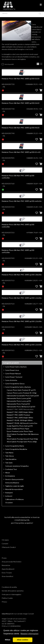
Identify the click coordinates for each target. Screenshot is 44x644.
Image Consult (28, 616)
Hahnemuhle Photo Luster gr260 (19, 401)
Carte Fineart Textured (14, 379)
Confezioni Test (11, 471)
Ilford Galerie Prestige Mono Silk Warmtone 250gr (23, 437)
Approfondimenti (8, 571)
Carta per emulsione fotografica (17, 468)
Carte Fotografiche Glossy (15, 386)
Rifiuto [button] (8, 640)
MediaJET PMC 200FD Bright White (20, 414)
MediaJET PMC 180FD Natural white (20, 412)
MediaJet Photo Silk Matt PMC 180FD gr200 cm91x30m (18, 253)
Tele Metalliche (11, 461)
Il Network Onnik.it (9, 549)
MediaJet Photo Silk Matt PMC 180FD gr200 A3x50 (21, 105)
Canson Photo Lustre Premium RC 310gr (22, 395)
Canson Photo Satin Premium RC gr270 (21, 392)
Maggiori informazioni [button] (29, 634)
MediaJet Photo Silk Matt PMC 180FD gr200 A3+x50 (21, 154)
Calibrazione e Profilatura (14, 502)
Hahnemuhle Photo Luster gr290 (19, 403)
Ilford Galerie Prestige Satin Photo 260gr (22, 444)
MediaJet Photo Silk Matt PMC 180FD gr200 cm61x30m (18, 228)
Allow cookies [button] (23, 640)
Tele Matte (9, 455)
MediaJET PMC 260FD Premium (18, 417)
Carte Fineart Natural (13, 376)
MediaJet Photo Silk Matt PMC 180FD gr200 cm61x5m (22, 203)
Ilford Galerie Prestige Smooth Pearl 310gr (22, 441)
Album (8, 475)
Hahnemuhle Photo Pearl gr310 (18, 406)
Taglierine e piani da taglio (15, 488)
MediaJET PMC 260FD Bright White (20, 420)
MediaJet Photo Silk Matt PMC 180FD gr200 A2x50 (21, 81)
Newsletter (6, 567)
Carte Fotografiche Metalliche (16, 451)
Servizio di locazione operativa (13, 593)
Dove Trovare (7, 575)
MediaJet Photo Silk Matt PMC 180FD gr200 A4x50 (21, 130)
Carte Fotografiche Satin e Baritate (18, 389)
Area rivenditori (7, 578)
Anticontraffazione (12, 485)
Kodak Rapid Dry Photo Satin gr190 (20, 428)
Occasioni (9, 505)
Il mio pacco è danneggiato (11, 597)
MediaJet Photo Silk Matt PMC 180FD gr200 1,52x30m (22, 323)
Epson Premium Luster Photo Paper (20, 434)
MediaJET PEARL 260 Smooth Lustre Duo (22, 425)
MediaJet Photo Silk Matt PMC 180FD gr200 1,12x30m (22, 300)
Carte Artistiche (11, 382)
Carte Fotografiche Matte (15, 448)
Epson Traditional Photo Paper (18, 431)
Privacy (4, 604)
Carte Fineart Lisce (12, 372)
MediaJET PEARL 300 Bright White (20, 423)
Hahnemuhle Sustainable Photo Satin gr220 (23, 398)
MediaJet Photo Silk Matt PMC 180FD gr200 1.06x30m (22, 277)
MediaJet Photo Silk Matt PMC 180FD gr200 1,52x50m (22, 347)
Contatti (5, 546)
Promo (4, 560)
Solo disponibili (9, 66)
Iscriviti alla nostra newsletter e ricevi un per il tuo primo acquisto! (22, 522)
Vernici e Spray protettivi (14, 481)
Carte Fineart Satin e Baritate (16, 369)
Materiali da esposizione (14, 491)
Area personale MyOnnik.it (12, 564)
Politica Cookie (7, 600)
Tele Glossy (10, 458)
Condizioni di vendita (9, 589)
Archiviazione (10, 478)
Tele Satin (9, 465)
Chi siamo (5, 542)
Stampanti (9, 495)
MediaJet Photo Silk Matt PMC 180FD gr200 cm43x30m (18, 179)
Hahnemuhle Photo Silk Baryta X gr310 (21, 409)
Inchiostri (9, 498)
